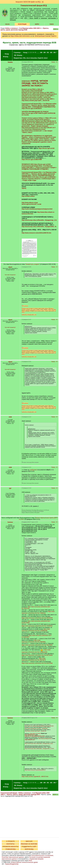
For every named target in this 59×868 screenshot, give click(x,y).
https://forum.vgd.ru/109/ (30, 113)
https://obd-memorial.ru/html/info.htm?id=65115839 (37, 655)
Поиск (52, 24)
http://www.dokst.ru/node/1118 (32, 131)
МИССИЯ (29, 841)
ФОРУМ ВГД (29, 849)
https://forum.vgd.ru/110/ (46, 148)
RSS (30, 861)
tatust (46, 58)
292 (51, 53)
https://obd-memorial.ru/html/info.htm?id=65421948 (37, 663)
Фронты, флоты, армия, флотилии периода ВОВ (25, 29)
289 (41, 53)
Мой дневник (25, 306)
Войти (37, 24)
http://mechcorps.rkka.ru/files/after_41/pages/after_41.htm (39, 749)
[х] (43, 2)
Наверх (53, 62)
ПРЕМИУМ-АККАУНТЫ (10, 847)
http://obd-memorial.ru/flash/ (31, 121)
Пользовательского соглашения (42, 855)
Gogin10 (40, 58)
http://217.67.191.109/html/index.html (36, 123)
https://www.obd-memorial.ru (21, 36)
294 (15, 55)
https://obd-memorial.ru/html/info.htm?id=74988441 (38, 612)
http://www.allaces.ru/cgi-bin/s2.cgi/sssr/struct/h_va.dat (31, 203)
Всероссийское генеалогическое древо (25, 862)
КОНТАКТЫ (10, 844)
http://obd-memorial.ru (36, 733)
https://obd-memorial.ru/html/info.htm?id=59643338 (37, 618)
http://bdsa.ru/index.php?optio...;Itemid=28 (35, 100)
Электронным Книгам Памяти (45, 36)
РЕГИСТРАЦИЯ (22, 24)
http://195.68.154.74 (50, 121)
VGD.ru (7, 24)
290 (44, 53)
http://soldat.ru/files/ (28, 196)
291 (48, 53)
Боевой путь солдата (33, 264)
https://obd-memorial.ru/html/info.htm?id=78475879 (34, 659)
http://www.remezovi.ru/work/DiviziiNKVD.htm (36, 233)
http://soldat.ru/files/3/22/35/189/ (32, 91)
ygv (10, 488)
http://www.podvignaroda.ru (45, 739)
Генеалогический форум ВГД (34, 6)
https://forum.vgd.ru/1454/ (42, 164)
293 (54, 53)
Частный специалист (10, 275)
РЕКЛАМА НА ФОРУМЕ (29, 844)
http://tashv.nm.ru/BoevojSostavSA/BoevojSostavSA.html (40, 94)
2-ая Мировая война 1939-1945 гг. (30, 28)
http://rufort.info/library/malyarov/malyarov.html (37, 209)
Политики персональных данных (13, 857)
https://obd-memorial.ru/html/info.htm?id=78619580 (37, 645)
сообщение (33, 470)
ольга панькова (32, 58)
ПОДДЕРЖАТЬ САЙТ (29, 847)
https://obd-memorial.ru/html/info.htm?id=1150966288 (36, 630)
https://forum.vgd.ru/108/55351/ (46, 177)
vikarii (10, 267)
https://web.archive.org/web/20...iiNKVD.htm (35, 777)
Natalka (10, 62)
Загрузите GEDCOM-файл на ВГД (28, 2)
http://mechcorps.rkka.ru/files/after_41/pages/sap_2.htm (40, 220)
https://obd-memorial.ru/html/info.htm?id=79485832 (37, 626)
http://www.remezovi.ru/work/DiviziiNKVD (35, 770)
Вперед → (6, 57)
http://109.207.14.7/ (49, 128)
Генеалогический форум (9, 793)
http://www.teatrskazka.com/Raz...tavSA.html (36, 97)
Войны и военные (12, 28)
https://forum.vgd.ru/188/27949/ (32, 160)
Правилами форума (37, 859)
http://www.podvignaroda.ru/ (31, 128)
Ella (24, 58)
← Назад (6, 54)
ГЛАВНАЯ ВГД (10, 849)
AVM (10, 417)
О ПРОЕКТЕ (10, 841)
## (57, 62)
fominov (10, 522)
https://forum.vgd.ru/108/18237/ (32, 108)
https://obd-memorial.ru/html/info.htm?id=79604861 (34, 641)
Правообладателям (12, 864)
